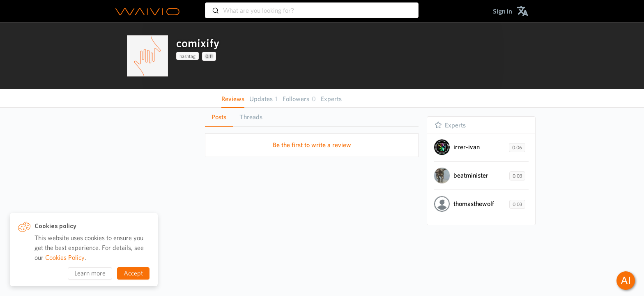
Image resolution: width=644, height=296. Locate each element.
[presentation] (147, 56)
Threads (251, 117)
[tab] (219, 117)
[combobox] (312, 7)
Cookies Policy (65, 258)
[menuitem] (503, 11)
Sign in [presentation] (503, 11)
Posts (219, 117)
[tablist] (312, 117)
